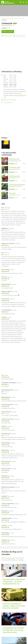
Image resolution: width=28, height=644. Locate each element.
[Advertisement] (14, 54)
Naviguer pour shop (19, 36)
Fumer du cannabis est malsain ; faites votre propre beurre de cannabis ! (14, 606)
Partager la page (7, 36)
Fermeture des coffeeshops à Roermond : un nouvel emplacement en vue (14, 582)
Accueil (3, 18)
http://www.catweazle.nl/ (10, 100)
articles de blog (11, 558)
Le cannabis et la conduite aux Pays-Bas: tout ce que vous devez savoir (13, 630)
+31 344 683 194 (8, 103)
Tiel (23, 18)
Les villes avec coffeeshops (14, 18)
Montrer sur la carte (8, 32)
